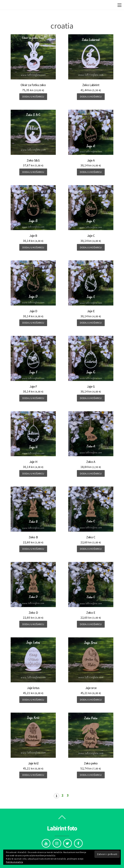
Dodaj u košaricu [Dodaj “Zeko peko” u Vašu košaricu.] (91, 775)
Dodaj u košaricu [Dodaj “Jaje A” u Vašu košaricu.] (91, 172)
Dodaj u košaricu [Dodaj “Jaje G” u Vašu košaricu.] (91, 398)
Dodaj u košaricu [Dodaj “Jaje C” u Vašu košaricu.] (91, 247)
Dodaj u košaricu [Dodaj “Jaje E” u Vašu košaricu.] (91, 323)
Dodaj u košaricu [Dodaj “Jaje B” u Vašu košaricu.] (33, 247)
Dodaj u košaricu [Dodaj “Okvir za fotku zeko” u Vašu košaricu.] (33, 97)
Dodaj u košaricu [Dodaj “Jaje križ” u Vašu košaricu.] (33, 775)
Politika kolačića (14, 862)
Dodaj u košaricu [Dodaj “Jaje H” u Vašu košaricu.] (33, 474)
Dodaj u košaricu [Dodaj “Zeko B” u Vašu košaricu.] (33, 549)
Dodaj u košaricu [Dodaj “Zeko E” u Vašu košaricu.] (91, 624)
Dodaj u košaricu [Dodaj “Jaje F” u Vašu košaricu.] (33, 398)
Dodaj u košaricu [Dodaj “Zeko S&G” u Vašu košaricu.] (33, 172)
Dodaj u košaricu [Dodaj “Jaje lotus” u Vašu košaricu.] (33, 700)
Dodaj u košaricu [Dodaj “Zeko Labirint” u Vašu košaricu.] (91, 97)
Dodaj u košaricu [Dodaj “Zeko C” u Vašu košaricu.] (91, 549)
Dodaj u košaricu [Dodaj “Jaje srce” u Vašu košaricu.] (91, 700)
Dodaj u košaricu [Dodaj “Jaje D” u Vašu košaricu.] (33, 323)
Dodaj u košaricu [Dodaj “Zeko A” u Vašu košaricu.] (91, 474)
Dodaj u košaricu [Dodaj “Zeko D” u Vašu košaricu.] (33, 624)
